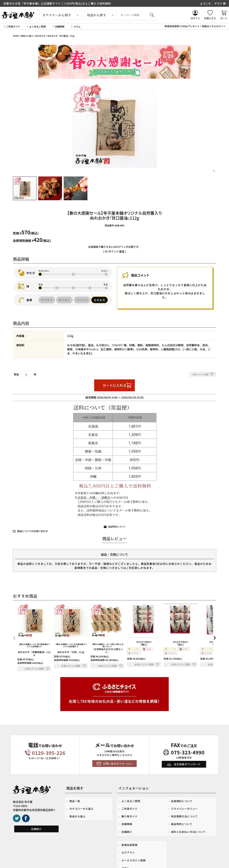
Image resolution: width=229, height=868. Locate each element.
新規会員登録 (130, 835)
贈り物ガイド (130, 812)
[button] (14, 638)
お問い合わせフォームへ (118, 764)
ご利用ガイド (13, 26)
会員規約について (183, 800)
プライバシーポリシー (185, 806)
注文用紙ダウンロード (187, 764)
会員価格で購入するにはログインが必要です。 (114, 247)
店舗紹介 (36, 829)
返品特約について (117, 527)
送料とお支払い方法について (190, 823)
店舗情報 (60, 26)
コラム (77, 26)
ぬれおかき (40, 36)
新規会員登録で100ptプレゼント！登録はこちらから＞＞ (195, 26)
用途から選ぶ (78, 812)
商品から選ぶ (27, 36)
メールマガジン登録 (135, 846)
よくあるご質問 (37, 26)
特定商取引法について (185, 812)
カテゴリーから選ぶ (82, 806)
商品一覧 (75, 800)
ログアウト (129, 840)
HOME (16, 36)
